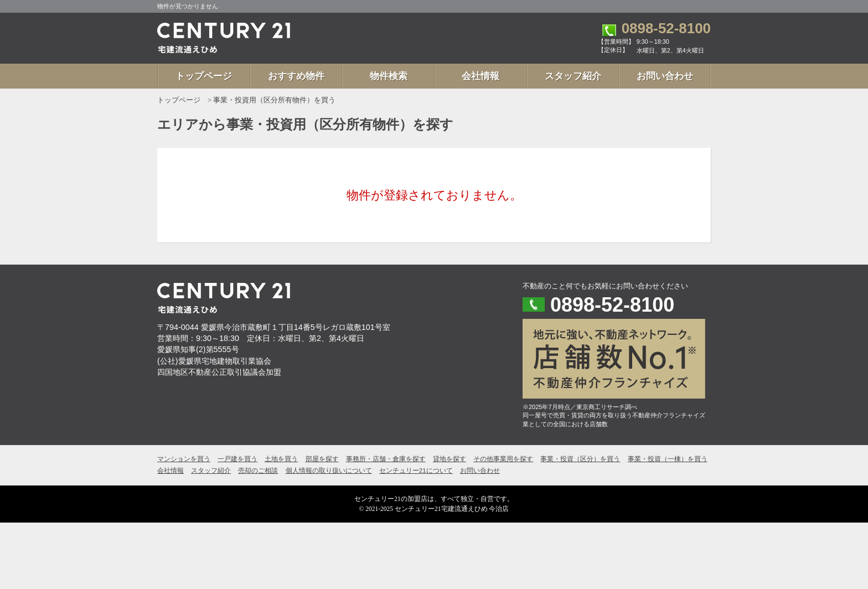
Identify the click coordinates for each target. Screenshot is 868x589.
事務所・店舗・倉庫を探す (386, 459)
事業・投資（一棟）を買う (668, 459)
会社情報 (480, 76)
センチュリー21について (416, 471)
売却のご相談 (258, 471)
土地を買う (281, 459)
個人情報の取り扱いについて (329, 471)
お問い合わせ (665, 76)
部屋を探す (322, 459)
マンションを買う (184, 459)
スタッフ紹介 (573, 76)
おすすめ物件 (296, 76)
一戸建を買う (237, 459)
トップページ (204, 76)
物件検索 (389, 76)
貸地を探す (449, 459)
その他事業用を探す (503, 459)
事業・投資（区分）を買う (580, 459)
